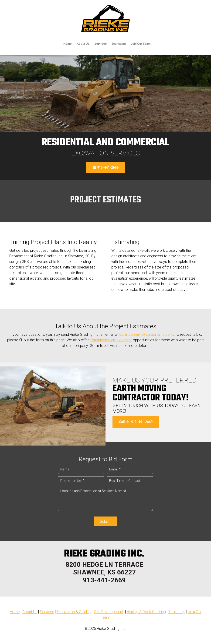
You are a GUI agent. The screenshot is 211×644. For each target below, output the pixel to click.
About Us (30, 612)
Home (15, 612)
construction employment (111, 340)
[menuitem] (68, 44)
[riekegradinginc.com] (105, 18)
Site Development (109, 612)
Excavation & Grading (74, 612)
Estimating (177, 612)
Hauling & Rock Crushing (146, 612)
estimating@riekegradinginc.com (146, 334)
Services (47, 612)
